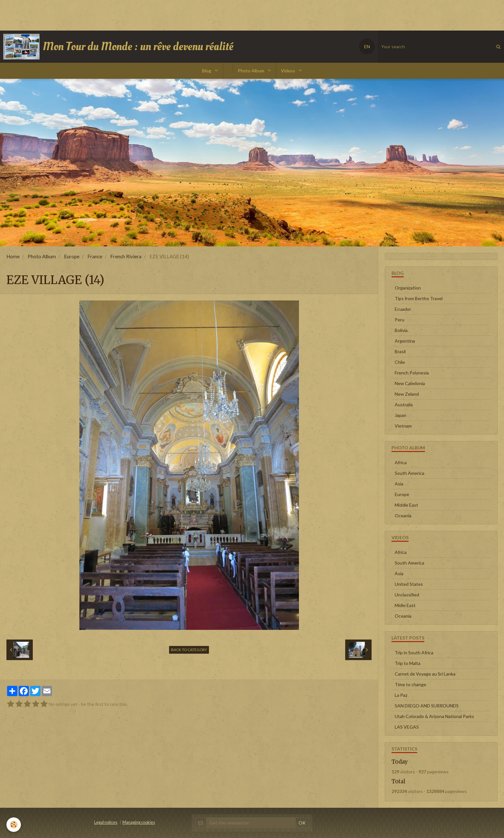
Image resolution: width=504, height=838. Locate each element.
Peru (400, 320)
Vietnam (403, 426)
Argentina (405, 341)
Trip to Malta (408, 663)
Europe (72, 256)
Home (13, 256)
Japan (401, 415)
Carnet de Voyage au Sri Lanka (425, 674)
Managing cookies (139, 822)
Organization (408, 288)
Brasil (400, 351)
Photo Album (252, 71)
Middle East (406, 505)
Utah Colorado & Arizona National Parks (434, 716)
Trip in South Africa (414, 653)
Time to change (410, 684)
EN (367, 46)
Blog (207, 71)
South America (410, 473)
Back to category (189, 650)
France (95, 256)
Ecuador (403, 309)
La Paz (401, 695)
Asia (399, 484)
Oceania (403, 516)
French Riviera (126, 256)
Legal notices (106, 822)
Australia (404, 405)
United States (409, 584)
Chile (400, 362)
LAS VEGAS (407, 727)
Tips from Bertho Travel (419, 298)
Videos (288, 71)
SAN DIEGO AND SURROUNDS (427, 706)
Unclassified (407, 595)
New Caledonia (410, 383)
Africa (401, 462)
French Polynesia (412, 373)
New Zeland (407, 394)
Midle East (405, 605)
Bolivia (401, 330)
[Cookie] (14, 825)
